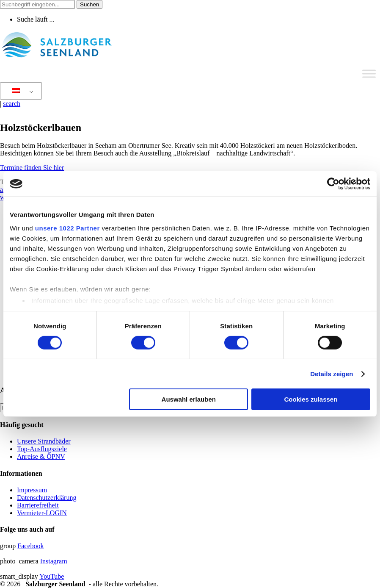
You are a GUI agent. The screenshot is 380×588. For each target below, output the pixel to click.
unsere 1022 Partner (67, 228)
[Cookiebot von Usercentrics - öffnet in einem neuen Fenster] (333, 184)
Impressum (32, 490)
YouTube (52, 576)
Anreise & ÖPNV (41, 456)
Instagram (54, 561)
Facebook (30, 546)
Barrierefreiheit (38, 505)
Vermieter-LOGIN (42, 513)
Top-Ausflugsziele (42, 449)
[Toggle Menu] (369, 73)
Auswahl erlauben (189, 399)
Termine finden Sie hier (32, 168)
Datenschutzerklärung (47, 498)
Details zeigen (332, 374)
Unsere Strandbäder (44, 441)
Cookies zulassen (311, 399)
